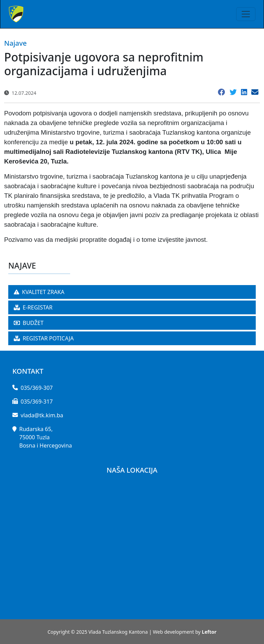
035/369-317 (37, 402)
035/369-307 (37, 388)
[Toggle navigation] (246, 14)
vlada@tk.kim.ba (42, 415)
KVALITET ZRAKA (39, 292)
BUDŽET (29, 323)
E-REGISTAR (33, 307)
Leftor (209, 632)
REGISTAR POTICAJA (44, 338)
